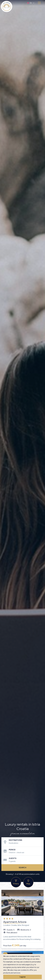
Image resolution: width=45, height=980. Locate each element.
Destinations (15, 840)
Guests (13, 858)
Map (28, 882)
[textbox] (25, 843)
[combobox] (25, 843)
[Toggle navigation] (39, 3)
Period (12, 850)
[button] (31, 3)
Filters (16, 882)
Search (22, 868)
